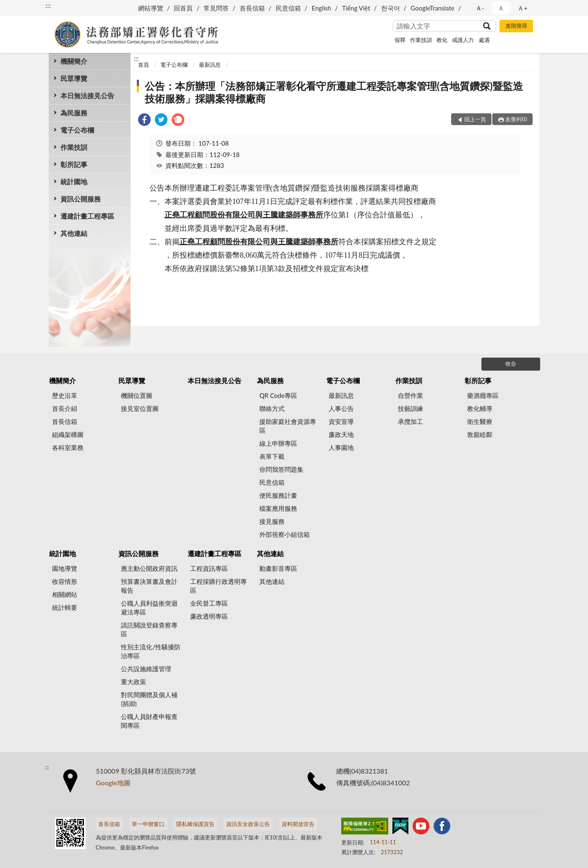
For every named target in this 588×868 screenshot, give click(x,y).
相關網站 (65, 594)
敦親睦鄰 (480, 434)
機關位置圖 (137, 395)
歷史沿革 (65, 395)
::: (48, 5)
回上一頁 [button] (475, 119)
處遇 (484, 40)
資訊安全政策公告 (248, 824)
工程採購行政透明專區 (218, 586)
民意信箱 (288, 8)
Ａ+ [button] (523, 8)
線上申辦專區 (278, 443)
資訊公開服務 (81, 199)
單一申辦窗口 (148, 824)
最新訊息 (210, 65)
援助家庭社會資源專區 (288, 426)
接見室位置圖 (140, 408)
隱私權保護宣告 (195, 824)
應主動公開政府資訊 (149, 568)
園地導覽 (65, 568)
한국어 (391, 8)
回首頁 (183, 8)
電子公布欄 (77, 130)
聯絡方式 (272, 408)
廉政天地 (341, 434)
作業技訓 (421, 40)
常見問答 (216, 8)
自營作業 (410, 395)
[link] (144, 121)
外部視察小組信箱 (285, 534)
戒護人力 (463, 40)
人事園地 (341, 447)
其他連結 (74, 233)
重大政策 (133, 682)
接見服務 (272, 521)
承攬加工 (410, 421)
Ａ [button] (501, 8)
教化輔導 (480, 408)
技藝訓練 (410, 408)
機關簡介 (74, 61)
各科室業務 (68, 447)
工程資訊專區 (209, 568)
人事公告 (341, 408)
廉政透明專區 (209, 616)
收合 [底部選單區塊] (511, 363)
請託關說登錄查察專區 (149, 629)
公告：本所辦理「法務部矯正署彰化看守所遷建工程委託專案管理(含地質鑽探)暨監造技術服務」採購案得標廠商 (334, 92)
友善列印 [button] (516, 119)
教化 (442, 40)
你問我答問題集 (281, 469)
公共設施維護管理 (146, 669)
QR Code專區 (278, 395)
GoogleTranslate (432, 8)
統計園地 (74, 182)
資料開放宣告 (298, 824)
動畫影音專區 (278, 568)
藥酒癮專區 (483, 395)
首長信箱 (252, 8)
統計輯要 (65, 607)
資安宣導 (341, 421)
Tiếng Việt (356, 8)
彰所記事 (74, 164)
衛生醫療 (480, 421)
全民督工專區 (209, 603)
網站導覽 (151, 8)
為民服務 (74, 113)
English (322, 8)
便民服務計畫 (278, 495)
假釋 (400, 40)
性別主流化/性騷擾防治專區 (151, 651)
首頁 (144, 65)
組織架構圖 (68, 434)
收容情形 (65, 581)
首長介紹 (65, 408)
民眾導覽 (74, 78)
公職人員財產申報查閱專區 (149, 721)
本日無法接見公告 (87, 95)
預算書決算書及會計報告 (149, 586)
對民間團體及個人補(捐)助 (149, 699)
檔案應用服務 (278, 508)
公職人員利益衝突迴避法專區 (149, 608)
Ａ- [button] (480, 8)
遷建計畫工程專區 (87, 216)
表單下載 (272, 456)
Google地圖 (113, 783)
